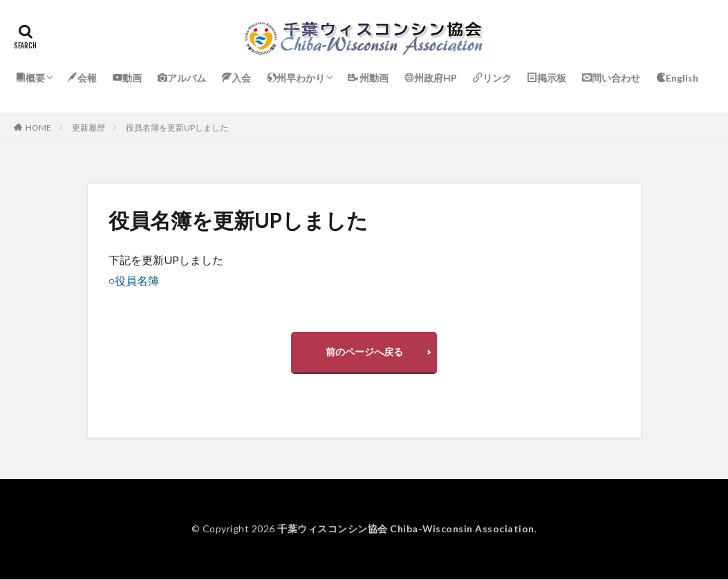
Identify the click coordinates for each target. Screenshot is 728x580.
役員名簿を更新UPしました (177, 128)
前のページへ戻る (364, 352)
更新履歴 (88, 128)
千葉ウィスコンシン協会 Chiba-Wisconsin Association (406, 529)
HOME (38, 128)
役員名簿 (137, 280)
